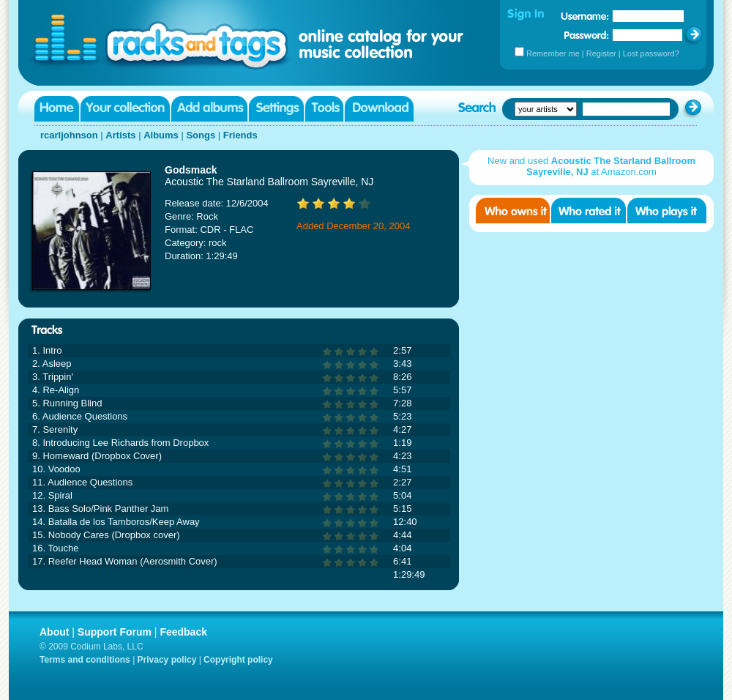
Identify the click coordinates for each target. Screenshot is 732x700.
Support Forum (115, 632)
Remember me (553, 53)
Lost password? (651, 53)
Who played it (667, 211)
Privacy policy (167, 660)
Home (57, 109)
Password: (587, 35)
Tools (324, 109)
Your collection (125, 109)
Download (379, 109)
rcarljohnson (69, 135)
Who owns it (513, 211)
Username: (585, 16)
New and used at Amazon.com (591, 166)
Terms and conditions (85, 660)
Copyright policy (238, 660)
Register (601, 53)
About (54, 632)
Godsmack (191, 170)
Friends (240, 135)
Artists (120, 135)
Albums (161, 135)
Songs (201, 135)
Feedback (183, 632)
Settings (276, 109)
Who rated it (589, 211)
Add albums (209, 109)
